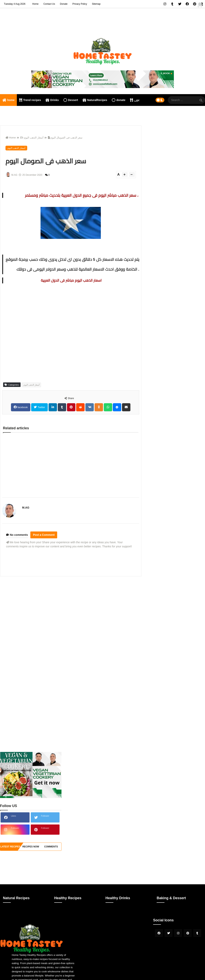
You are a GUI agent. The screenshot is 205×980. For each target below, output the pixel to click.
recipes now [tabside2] (31, 847)
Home (35, 4)
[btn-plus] (125, 175)
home (8, 100)
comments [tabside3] (51, 847)
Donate (64, 4)
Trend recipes (30, 100)
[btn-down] (132, 175)
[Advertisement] (71, 607)
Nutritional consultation (19, 112)
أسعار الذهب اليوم (32, 138)
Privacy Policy (80, 4)
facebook (22, 407)
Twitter (41, 407)
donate (119, 100)
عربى (135, 100)
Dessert (71, 100)
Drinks (52, 100)
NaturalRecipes (95, 100)
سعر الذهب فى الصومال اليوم (65, 138)
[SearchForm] (201, 100)
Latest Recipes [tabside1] (10, 847)
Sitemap (96, 4)
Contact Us (49, 4)
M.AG (26, 508)
